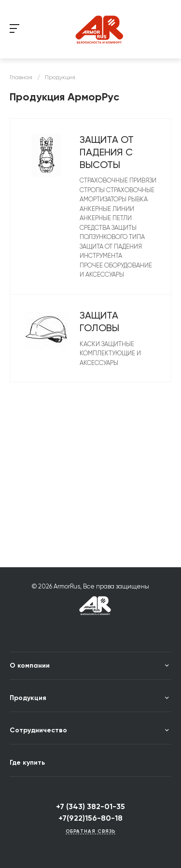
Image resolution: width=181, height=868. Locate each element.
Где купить (27, 763)
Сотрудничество (38, 730)
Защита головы (99, 322)
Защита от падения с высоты (107, 152)
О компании (30, 665)
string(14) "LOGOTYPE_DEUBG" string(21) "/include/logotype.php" (100, 29)
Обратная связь (90, 832)
